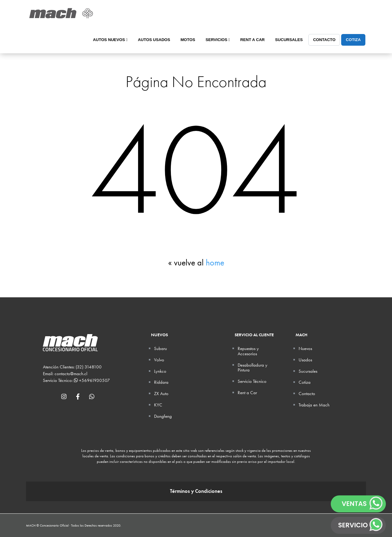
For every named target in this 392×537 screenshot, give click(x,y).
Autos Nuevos (110, 40)
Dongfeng (163, 416)
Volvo (159, 360)
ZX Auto (161, 394)
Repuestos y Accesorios (248, 351)
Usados (305, 360)
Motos (188, 40)
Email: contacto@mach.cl (65, 374)
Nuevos (305, 348)
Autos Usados (154, 40)
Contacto (324, 40)
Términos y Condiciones (196, 491)
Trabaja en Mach (314, 405)
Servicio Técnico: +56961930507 (76, 380)
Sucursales (289, 40)
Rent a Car (253, 40)
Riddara (161, 382)
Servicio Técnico (252, 381)
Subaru (160, 348)
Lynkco (160, 371)
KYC (158, 405)
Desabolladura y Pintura (253, 368)
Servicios (218, 40)
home (215, 263)
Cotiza (353, 40)
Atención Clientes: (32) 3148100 (72, 367)
